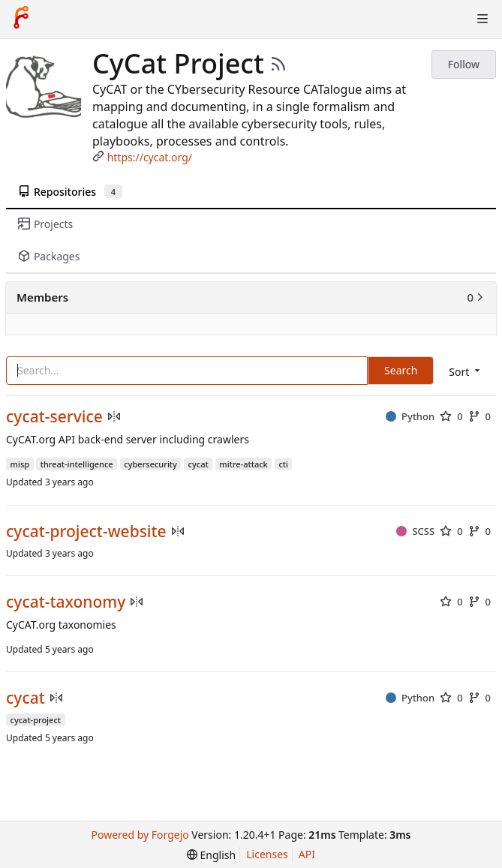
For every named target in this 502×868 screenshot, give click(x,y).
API (307, 854)
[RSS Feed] (278, 64)
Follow (464, 64)
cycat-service (54, 417)
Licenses (267, 854)
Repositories (70, 192)
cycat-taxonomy (66, 602)
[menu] (466, 372)
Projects (45, 224)
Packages (49, 256)
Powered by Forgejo (140, 835)
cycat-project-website (86, 532)
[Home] (21, 19)
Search (401, 370)
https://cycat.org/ (150, 157)
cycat (26, 698)
